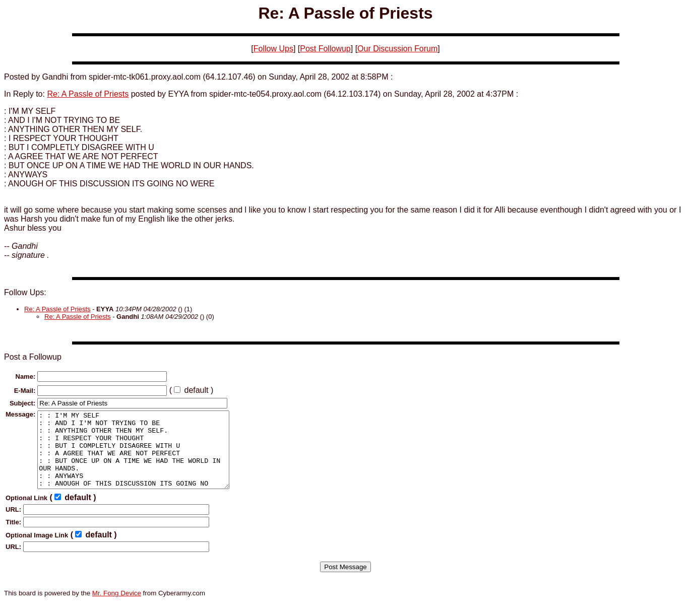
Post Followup (325, 49)
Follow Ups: (25, 292)
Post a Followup (33, 357)
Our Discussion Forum (397, 49)
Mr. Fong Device (117, 608)
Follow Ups (273, 49)
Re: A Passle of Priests (88, 94)
